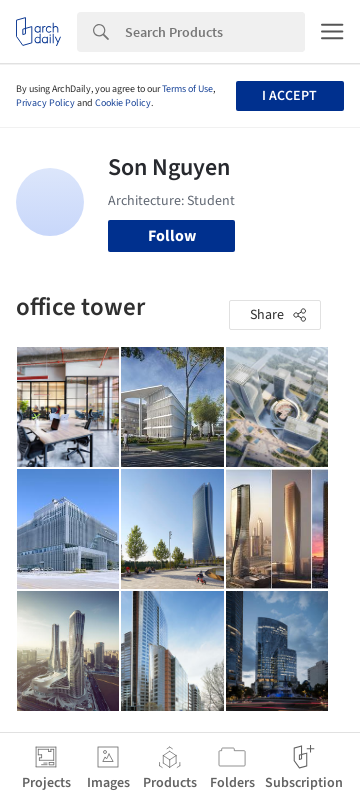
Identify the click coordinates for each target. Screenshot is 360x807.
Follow (172, 236)
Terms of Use (187, 89)
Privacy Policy (45, 103)
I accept (289, 96)
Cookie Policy (123, 103)
